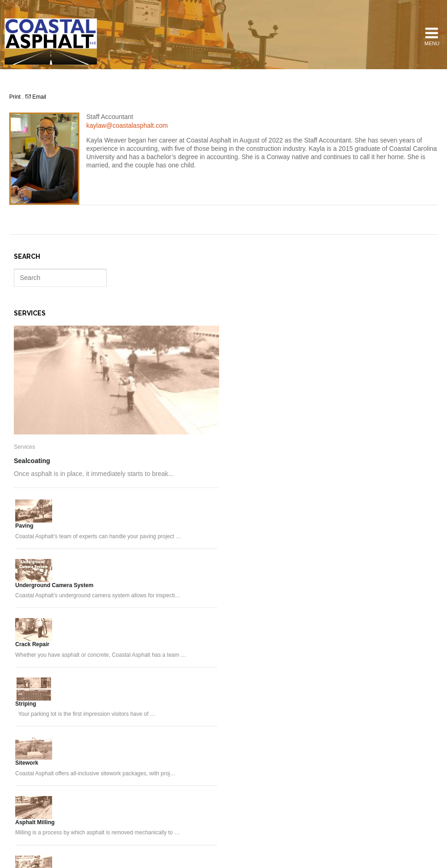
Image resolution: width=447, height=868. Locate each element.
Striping (26, 704)
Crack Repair (32, 644)
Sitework (27, 763)
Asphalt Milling (35, 822)
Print (16, 97)
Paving (24, 526)
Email (36, 97)
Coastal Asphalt (51, 42)
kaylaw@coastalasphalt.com (127, 125)
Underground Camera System (54, 585)
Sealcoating (32, 461)
